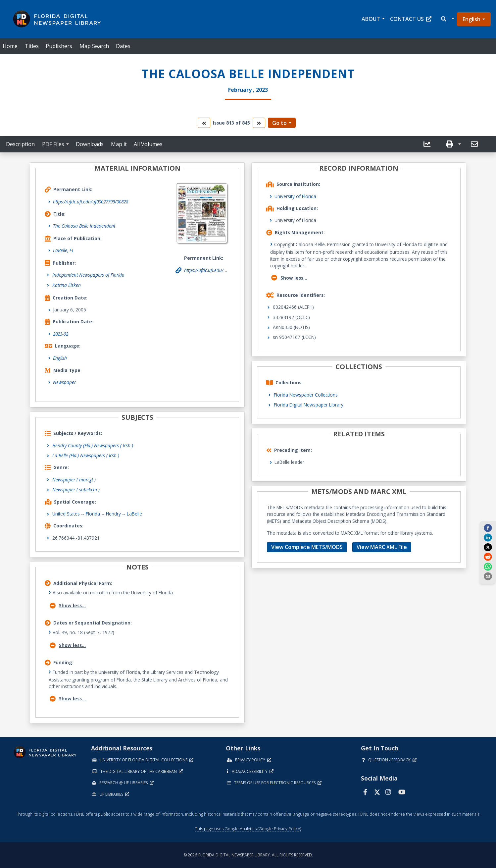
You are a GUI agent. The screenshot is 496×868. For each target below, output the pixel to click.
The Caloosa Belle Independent (84, 226)
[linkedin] (488, 537)
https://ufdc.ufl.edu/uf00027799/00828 (91, 202)
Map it (119, 144)
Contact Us (411, 19)
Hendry (113, 514)
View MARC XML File (382, 547)
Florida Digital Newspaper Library (309, 405)
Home (10, 46)
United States (66, 514)
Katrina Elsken (67, 285)
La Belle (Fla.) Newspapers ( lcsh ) (86, 455)
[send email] (488, 576)
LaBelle (134, 514)
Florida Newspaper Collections (306, 395)
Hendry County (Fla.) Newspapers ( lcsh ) (93, 445)
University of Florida (295, 196)
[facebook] (488, 528)
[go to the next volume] (259, 123)
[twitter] (488, 547)
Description (20, 144)
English (471, 19)
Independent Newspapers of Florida (88, 275)
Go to (279, 123)
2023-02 (61, 334)
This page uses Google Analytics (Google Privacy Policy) (248, 829)
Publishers (59, 46)
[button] (447, 19)
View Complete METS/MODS (307, 547)
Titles (32, 46)
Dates (123, 46)
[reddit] (488, 557)
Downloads (90, 144)
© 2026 (248, 855)
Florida (93, 514)
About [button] (371, 19)
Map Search (94, 46)
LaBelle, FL (64, 250)
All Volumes (148, 144)
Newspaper (64, 382)
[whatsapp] (488, 566)
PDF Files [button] (53, 144)
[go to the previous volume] (204, 123)
